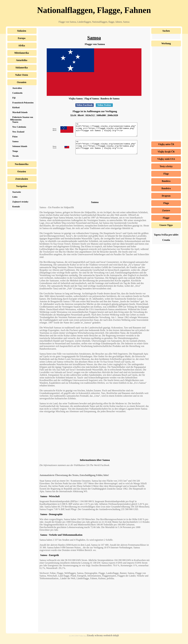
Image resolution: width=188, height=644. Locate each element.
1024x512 (90, 115)
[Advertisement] (94, 183)
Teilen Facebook (85, 105)
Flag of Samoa (92, 99)
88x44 (81, 115)
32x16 (73, 115)
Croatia (166, 240)
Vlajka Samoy (76, 99)
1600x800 (101, 115)
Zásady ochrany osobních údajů (103, 641)
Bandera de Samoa (110, 99)
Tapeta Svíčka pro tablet (166, 235)
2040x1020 (113, 115)
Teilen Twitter (104, 105)
